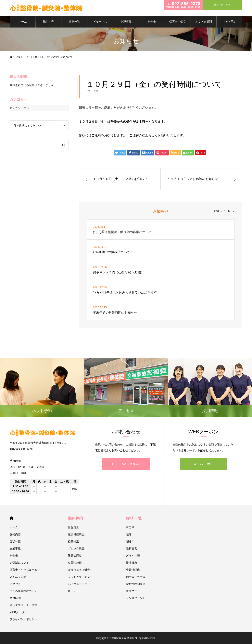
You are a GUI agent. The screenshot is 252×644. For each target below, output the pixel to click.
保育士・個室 (178, 22)
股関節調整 (75, 556)
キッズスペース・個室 (23, 605)
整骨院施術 (75, 563)
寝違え (130, 541)
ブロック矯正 (76, 548)
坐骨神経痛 (133, 570)
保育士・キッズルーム (23, 570)
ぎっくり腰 (133, 556)
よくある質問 (204, 22)
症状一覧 (74, 22)
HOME (11, 518)
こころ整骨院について (23, 591)
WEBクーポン (203, 464)
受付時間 (15, 598)
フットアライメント (80, 577)
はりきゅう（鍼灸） (80, 570)
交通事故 (126, 22)
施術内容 (48, 22)
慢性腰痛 (132, 563)
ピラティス (100, 22)
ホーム (23, 22)
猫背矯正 (73, 541)
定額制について (19, 563)
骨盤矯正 (73, 527)
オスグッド (133, 591)
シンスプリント (136, 598)
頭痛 (129, 534)
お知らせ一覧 (222, 211)
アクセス (15, 584)
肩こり (130, 527)
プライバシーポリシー (23, 619)
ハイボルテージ (78, 584)
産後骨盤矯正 (76, 534)
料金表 (152, 22)
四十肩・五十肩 (136, 577)
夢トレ (72, 591)
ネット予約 (229, 22)
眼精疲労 (132, 548)
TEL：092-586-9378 (126, 464)
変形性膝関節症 (136, 584)
